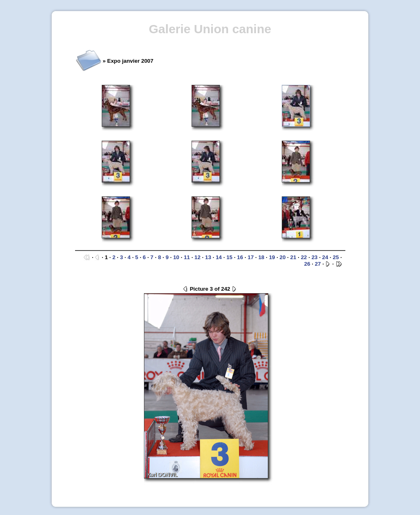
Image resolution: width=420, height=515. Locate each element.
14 (219, 257)
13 (208, 257)
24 (325, 257)
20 (283, 257)
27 (318, 264)
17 (251, 257)
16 (240, 257)
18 (261, 257)
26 (307, 264)
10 (176, 257)
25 (336, 257)
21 (293, 257)
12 (197, 257)
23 (314, 257)
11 (187, 257)
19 (272, 257)
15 (229, 257)
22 (304, 257)
